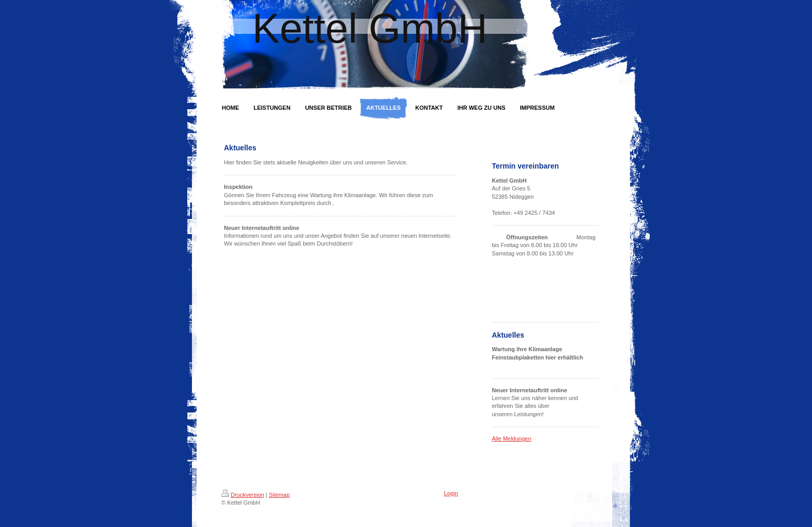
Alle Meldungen (512, 439)
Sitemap (279, 495)
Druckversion (243, 495)
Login (451, 493)
